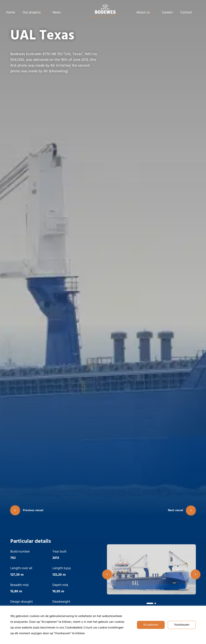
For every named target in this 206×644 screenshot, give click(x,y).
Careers (167, 13)
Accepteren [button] (151, 625)
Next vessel (182, 510)
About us (145, 13)
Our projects (34, 13)
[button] (107, 574)
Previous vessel (27, 510)
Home (11, 13)
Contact (186, 13)
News (57, 13)
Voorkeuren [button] (182, 625)
